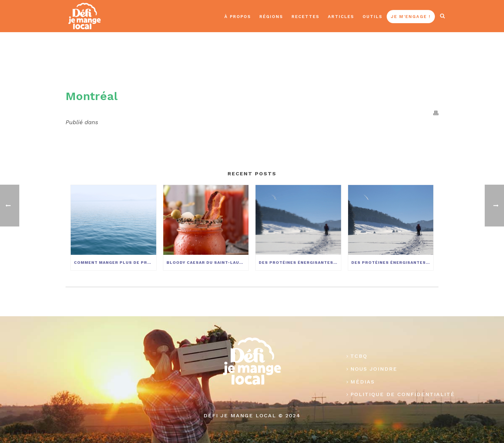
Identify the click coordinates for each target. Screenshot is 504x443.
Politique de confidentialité (401, 394)
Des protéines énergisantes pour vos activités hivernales (300, 263)
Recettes (306, 17)
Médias (361, 382)
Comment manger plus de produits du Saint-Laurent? (115, 263)
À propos (238, 17)
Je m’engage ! (411, 17)
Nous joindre (372, 369)
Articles (341, 17)
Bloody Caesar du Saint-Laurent (208, 263)
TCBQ (357, 356)
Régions (271, 17)
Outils (373, 17)
